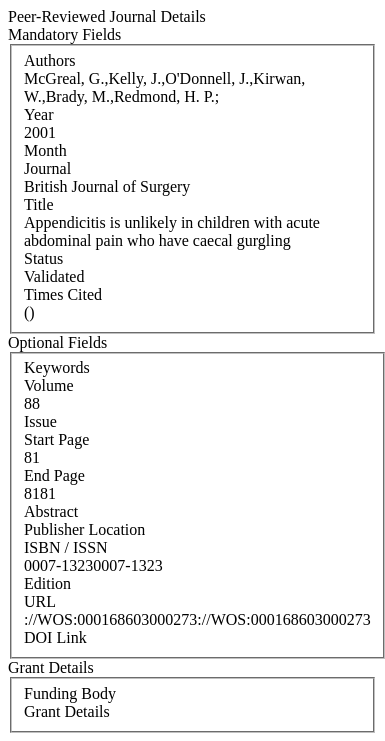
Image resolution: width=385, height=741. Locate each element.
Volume (48, 385)
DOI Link (55, 637)
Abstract (51, 511)
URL (40, 601)
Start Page (56, 439)
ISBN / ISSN (66, 547)
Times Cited (63, 294)
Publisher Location (84, 529)
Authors (50, 60)
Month (45, 150)
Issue (40, 421)
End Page (54, 475)
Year (38, 114)
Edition (47, 583)
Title (39, 204)
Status (43, 258)
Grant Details (67, 711)
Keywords (57, 367)
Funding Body (70, 693)
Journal (47, 168)
